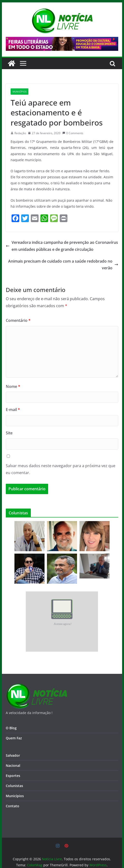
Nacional (13, 765)
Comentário (18, 320)
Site (9, 433)
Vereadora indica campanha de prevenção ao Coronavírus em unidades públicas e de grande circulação (62, 246)
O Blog (11, 728)
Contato (13, 806)
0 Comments (73, 133)
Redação (20, 133)
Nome (13, 386)
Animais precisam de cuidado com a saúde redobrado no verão (63, 265)
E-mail (13, 410)
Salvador (13, 755)
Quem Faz (14, 738)
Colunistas (14, 786)
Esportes (13, 776)
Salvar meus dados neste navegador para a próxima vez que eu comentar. (61, 469)
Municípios (20, 92)
